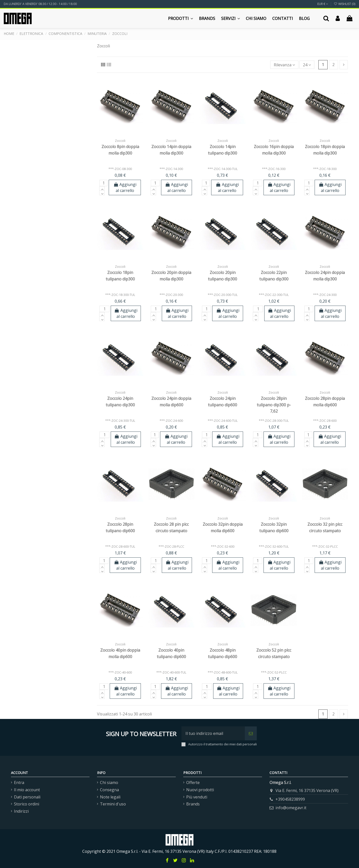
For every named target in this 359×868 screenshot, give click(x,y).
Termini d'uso (113, 804)
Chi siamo (109, 782)
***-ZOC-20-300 (171, 295)
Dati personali (27, 797)
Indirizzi (21, 811)
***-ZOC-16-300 (274, 169)
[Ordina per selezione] (284, 65)
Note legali (110, 797)
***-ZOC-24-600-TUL (223, 421)
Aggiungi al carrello (125, 187)
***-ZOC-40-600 (120, 672)
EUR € (323, 4)
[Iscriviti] (251, 733)
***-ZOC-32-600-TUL (274, 546)
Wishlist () (345, 4)
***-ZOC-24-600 (171, 421)
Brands (193, 804)
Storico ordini (27, 804)
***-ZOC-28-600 (325, 421)
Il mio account (27, 790)
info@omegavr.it (291, 808)
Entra (19, 782)
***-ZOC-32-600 (223, 546)
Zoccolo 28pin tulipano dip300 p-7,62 (274, 405)
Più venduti (197, 797)
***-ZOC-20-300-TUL (223, 295)
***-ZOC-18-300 (325, 169)
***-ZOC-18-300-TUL (120, 295)
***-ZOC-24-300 (325, 295)
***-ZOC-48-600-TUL (223, 672)
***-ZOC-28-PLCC (171, 546)
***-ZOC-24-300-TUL (120, 421)
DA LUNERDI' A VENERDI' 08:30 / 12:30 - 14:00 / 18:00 (40, 4)
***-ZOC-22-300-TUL (274, 295)
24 (307, 65)
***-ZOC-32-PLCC (325, 546)
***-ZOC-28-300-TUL (274, 421)
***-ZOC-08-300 (120, 169)
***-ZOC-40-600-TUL (171, 672)
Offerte (193, 782)
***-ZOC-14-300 (171, 169)
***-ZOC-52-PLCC (274, 672)
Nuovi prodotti (200, 790)
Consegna (109, 790)
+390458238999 (290, 799)
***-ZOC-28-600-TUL (120, 546)
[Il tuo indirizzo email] (213, 733)
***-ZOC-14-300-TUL (223, 169)
